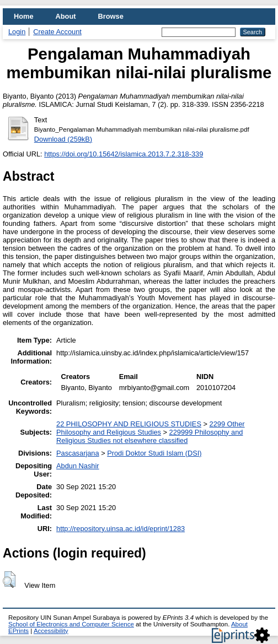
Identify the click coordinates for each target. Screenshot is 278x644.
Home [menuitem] (24, 16)
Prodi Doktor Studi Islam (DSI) (154, 453)
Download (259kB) (63, 139)
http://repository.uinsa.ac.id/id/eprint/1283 (121, 529)
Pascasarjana (78, 453)
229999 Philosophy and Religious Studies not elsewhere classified (149, 436)
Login (17, 32)
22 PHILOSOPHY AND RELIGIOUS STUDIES (129, 424)
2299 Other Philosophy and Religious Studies (151, 428)
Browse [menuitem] (111, 16)
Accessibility (51, 631)
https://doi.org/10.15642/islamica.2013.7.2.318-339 (124, 154)
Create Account (57, 32)
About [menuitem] (66, 16)
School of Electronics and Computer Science (71, 624)
